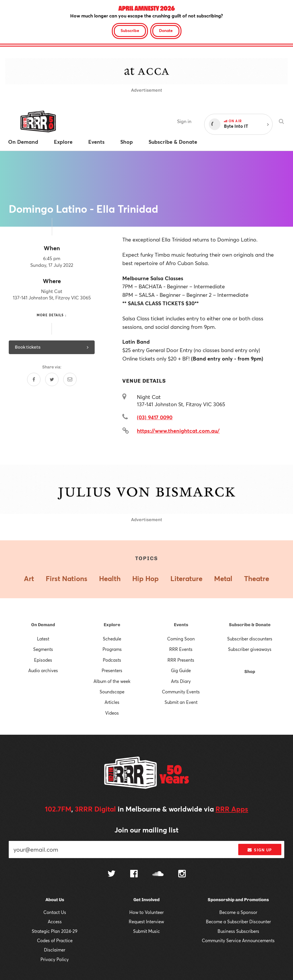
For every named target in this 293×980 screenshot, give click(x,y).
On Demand (43, 625)
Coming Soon (181, 639)
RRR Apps (232, 809)
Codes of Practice (55, 940)
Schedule (112, 639)
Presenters (112, 670)
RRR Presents (181, 660)
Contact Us (55, 912)
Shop (250, 672)
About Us (55, 900)
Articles (112, 702)
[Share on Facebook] (34, 379)
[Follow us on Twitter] (112, 874)
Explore (112, 625)
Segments (43, 649)
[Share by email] (70, 379)
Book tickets (52, 347)
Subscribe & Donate (250, 625)
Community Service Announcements (238, 940)
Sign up (260, 850)
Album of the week (112, 681)
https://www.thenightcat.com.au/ (178, 431)
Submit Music (146, 931)
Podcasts (112, 660)
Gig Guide (181, 670)
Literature (186, 578)
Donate (166, 30)
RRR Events (181, 649)
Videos (112, 713)
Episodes (43, 660)
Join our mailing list (146, 830)
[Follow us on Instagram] (182, 874)
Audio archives (43, 670)
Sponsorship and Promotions (238, 900)
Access (55, 922)
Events (181, 625)
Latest (43, 639)
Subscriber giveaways (250, 649)
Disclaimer (55, 950)
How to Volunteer (146, 912)
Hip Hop (145, 578)
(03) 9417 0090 (155, 417)
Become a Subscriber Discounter (238, 922)
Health (110, 578)
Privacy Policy (55, 959)
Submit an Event (181, 702)
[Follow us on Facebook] (134, 874)
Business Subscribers (238, 931)
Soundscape (112, 692)
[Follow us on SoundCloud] (158, 874)
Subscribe (130, 30)
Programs (112, 649)
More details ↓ (52, 315)
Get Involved (146, 900)
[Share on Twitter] (52, 379)
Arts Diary (181, 681)
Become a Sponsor (238, 912)
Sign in (184, 121)
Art (29, 578)
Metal (223, 578)
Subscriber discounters (250, 639)
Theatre (257, 578)
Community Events (181, 692)
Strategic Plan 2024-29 (55, 931)
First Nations (67, 578)
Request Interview (146, 922)
